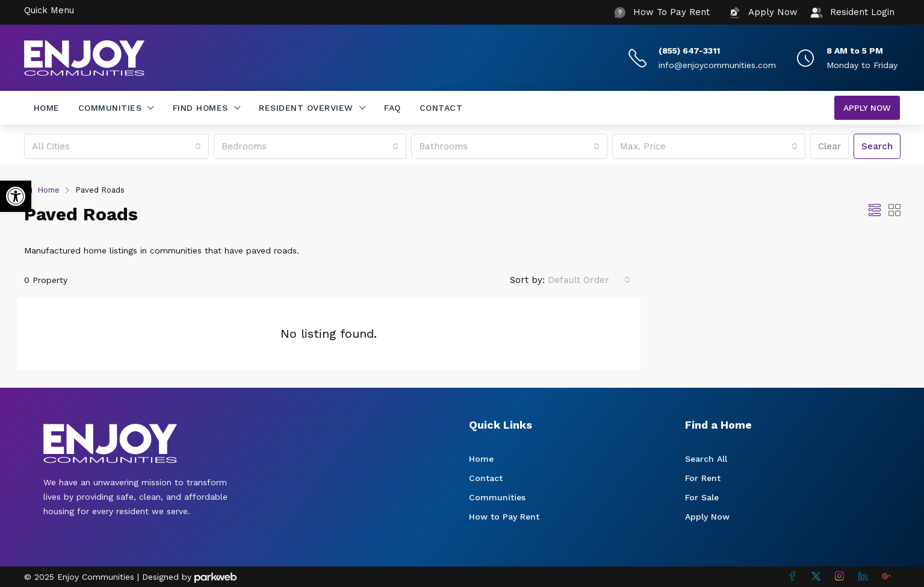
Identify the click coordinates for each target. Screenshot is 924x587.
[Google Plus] (889, 577)
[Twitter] (818, 577)
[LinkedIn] (865, 577)
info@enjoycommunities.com (717, 65)
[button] (16, 196)
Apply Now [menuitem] (867, 108)
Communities (110, 108)
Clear (829, 146)
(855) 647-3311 (689, 51)
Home (47, 108)
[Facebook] (795, 577)
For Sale (702, 497)
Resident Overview (306, 108)
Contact (441, 108)
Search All (706, 459)
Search (877, 146)
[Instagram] (842, 577)
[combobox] (117, 146)
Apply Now (707, 517)
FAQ (392, 108)
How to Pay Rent (504, 517)
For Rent (703, 478)
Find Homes (200, 108)
